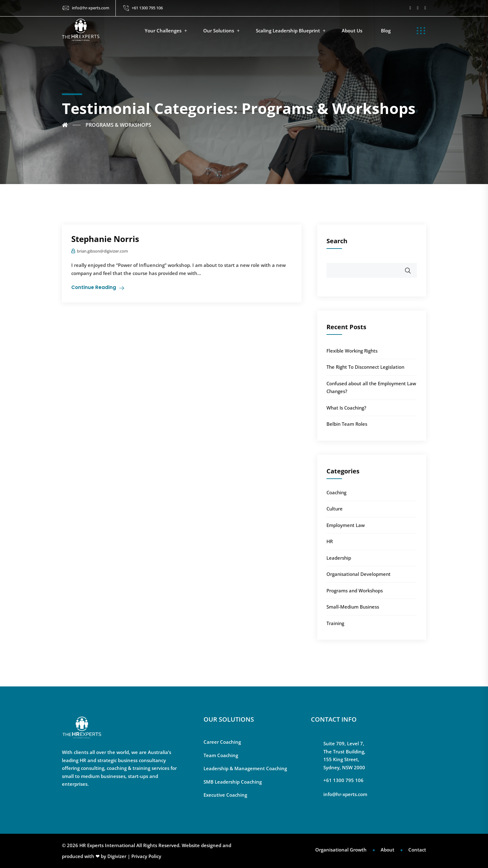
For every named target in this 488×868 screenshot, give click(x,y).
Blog (386, 31)
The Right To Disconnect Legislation (365, 367)
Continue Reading (94, 287)
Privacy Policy (146, 856)
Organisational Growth (341, 850)
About (387, 850)
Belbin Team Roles (347, 424)
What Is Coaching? (346, 408)
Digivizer (117, 856)
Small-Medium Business (353, 607)
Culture (335, 509)
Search (337, 241)
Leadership (339, 558)
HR (330, 541)
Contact (417, 850)
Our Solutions (219, 31)
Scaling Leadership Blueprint (288, 31)
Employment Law (346, 525)
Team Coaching (221, 755)
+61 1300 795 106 (147, 8)
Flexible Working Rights (352, 351)
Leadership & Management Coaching (245, 768)
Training (335, 623)
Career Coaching (222, 742)
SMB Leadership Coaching (233, 782)
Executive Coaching (225, 795)
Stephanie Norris (105, 239)
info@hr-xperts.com (91, 8)
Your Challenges (163, 31)
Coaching (336, 492)
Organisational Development (359, 574)
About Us (352, 31)
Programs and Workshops (355, 591)
